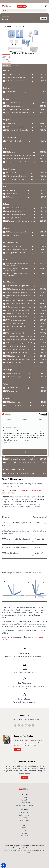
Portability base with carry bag (14, 469)
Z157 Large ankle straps (13, 377)
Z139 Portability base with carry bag (17, 473)
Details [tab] (25, 420)
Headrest (6, 88)
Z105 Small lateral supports (14, 103)
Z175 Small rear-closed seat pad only (17, 313)
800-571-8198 (22, 6)
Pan (5, 187)
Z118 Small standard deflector (15, 208)
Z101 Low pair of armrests (14, 74)
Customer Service (24, 803)
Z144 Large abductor (12, 235)
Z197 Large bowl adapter (14, 405)
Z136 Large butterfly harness (15, 179)
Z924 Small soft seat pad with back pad (18, 359)
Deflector (6, 204)
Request (18, 750)
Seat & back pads (9, 282)
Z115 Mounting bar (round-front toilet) (18, 155)
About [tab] (40, 420)
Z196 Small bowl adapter (14, 402)
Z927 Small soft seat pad (13, 363)
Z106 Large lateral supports (14, 106)
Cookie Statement (32, 848)
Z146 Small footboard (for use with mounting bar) (17, 265)
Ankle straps (8, 370)
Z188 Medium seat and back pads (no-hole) (19, 340)
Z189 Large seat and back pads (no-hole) (19, 343)
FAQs (25, 830)
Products (25, 797)
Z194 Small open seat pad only (15, 356)
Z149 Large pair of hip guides (15, 127)
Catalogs (25, 818)
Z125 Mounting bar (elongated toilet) (17, 159)
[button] (3, 866)
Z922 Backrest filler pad (13, 141)
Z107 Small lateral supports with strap (18, 109)
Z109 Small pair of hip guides (15, 124)
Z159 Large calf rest (12, 391)
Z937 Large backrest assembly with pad (18, 462)
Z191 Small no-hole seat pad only (16, 346)
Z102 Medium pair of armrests (15, 78)
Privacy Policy (25, 846)
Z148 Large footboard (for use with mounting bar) (17, 274)
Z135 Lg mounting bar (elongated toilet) (18, 162)
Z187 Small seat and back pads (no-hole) (19, 336)
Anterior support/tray (11, 242)
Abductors (7, 228)
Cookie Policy (7, 442)
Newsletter (25, 800)
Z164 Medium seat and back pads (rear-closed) (18, 296)
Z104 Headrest (10, 92)
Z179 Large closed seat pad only (16, 330)
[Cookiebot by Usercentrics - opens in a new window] (38, 414)
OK (25, 452)
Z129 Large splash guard (13, 218)
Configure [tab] (6, 65)
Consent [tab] (9, 420)
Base (5, 148)
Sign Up (24, 777)
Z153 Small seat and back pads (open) (18, 286)
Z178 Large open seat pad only (15, 327)
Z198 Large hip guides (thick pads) (16, 130)
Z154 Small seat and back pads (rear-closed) (19, 289)
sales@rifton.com (34, 720)
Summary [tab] (16, 65)
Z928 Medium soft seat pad (14, 323)
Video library (24, 820)
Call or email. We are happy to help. (25, 702)
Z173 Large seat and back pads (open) (18, 304)
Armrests (6, 70)
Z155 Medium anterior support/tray (17, 249)
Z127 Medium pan (11, 194)
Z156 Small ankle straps (13, 373)
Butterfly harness (9, 169)
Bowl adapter (8, 398)
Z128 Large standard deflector (15, 214)
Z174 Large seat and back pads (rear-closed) (19, 307)
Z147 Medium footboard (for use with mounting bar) (18, 269)
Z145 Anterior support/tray (14, 246)
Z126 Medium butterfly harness (16, 176)
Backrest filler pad (9, 137)
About (24, 833)
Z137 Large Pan (10, 197)
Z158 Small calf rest (12, 388)
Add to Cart (43, 18)
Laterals (6, 99)
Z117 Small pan (10, 190)
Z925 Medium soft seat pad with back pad (19, 300)
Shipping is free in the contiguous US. (24, 672)
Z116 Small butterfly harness (15, 173)
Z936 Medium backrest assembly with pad (19, 459)
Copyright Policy (20, 848)
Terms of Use (34, 846)
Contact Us (24, 828)
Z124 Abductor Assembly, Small (16, 232)
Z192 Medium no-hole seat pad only (17, 349)
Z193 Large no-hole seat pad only (16, 353)
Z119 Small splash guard (13, 211)
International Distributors (24, 805)
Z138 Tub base (10, 152)
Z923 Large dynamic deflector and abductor (20, 221)
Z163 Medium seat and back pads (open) (19, 292)
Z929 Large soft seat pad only (15, 333)
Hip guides (7, 120)
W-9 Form (24, 836)
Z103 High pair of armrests (14, 81)
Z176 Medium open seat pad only (16, 317)
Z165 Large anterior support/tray (16, 253)
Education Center (25, 812)
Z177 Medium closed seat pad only (17, 320)
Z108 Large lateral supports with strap (18, 113)
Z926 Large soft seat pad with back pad (18, 310)
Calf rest (6, 384)
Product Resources (24, 815)
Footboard (7, 260)
